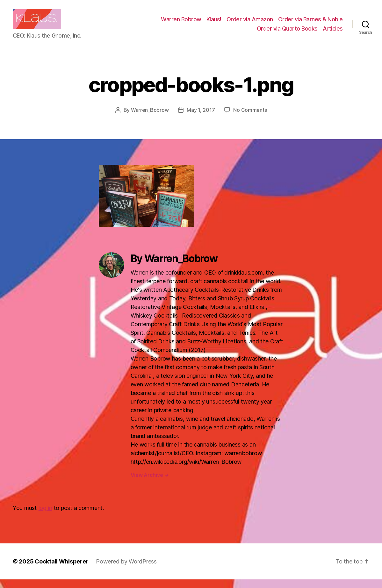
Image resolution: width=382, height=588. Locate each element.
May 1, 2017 (201, 118)
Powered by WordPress (126, 570)
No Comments (250, 118)
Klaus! (214, 23)
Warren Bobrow (181, 23)
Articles (333, 33)
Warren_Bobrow (150, 118)
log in (45, 516)
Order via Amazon (250, 23)
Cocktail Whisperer (61, 570)
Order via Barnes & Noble (310, 23)
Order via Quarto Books (287, 33)
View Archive (150, 484)
